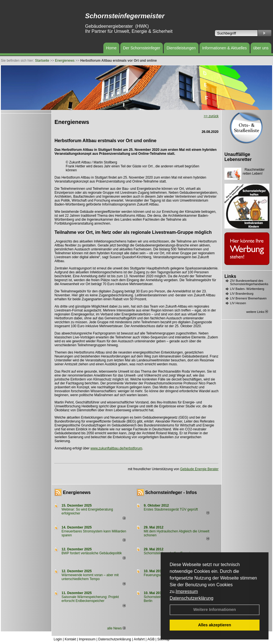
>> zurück (211, 116)
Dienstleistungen (181, 48)
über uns (261, 48)
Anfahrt (139, 639)
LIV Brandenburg (242, 294)
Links (230, 276)
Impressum (187, 591)
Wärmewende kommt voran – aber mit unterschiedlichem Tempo (90, 577)
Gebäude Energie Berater (199, 469)
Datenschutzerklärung (192, 598)
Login (58, 639)
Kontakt (70, 639)
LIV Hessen (238, 303)
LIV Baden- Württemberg (247, 289)
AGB (151, 639)
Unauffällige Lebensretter (238, 157)
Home (111, 48)
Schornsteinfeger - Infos (171, 492)
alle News (116, 628)
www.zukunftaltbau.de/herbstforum (116, 448)
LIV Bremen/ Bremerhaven (248, 298)
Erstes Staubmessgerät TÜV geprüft (171, 509)
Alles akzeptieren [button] (215, 625)
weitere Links (257, 312)
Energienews (77, 492)
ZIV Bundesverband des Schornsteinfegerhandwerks (249, 282)
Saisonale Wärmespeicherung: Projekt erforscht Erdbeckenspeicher (90, 599)
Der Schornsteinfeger (142, 48)
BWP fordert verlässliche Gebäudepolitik (92, 553)
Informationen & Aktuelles (225, 48)
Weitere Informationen (215, 610)
